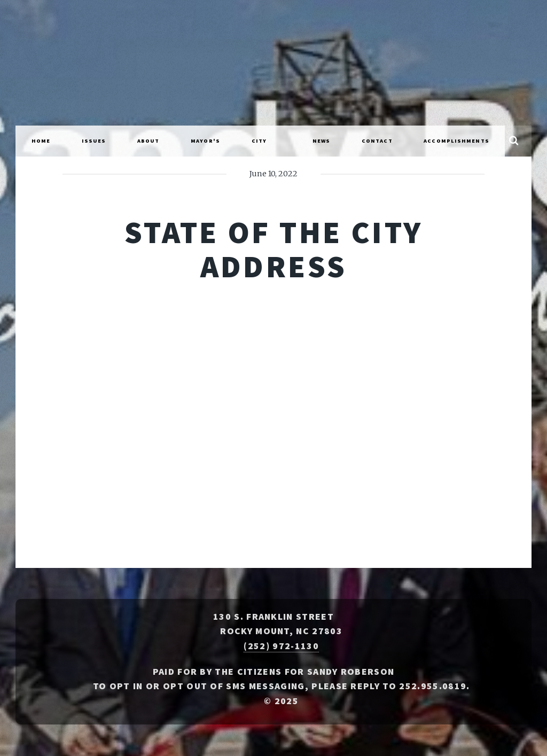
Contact (377, 141)
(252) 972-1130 (281, 646)
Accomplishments (456, 141)
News (321, 141)
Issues (94, 141)
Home (41, 141)
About (149, 141)
